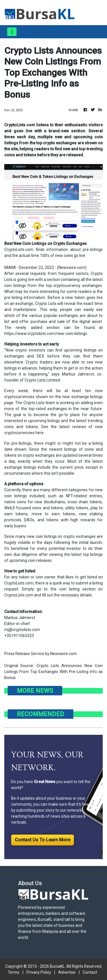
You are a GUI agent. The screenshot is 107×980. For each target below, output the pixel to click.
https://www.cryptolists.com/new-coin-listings (46, 334)
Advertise (67, 972)
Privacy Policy (39, 972)
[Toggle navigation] (12, 32)
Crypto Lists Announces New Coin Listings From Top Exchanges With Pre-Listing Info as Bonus (53, 672)
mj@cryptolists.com (22, 630)
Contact (90, 972)
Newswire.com (72, 268)
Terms (14, 972)
